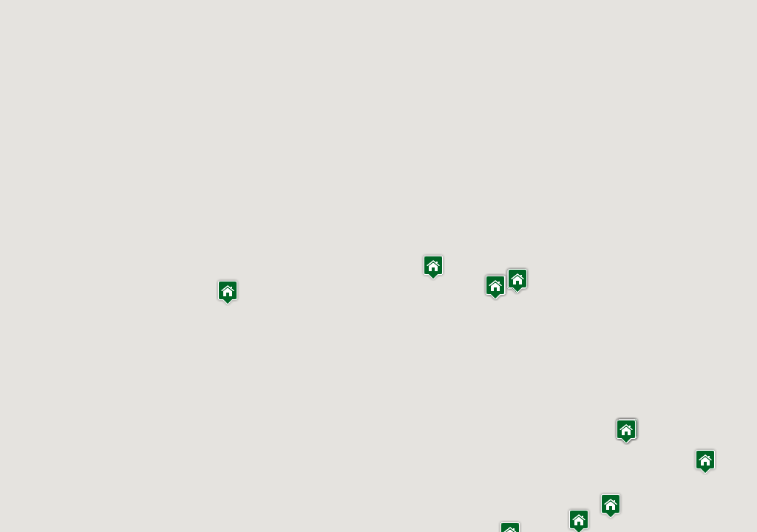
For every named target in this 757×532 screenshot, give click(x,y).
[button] (611, 506)
